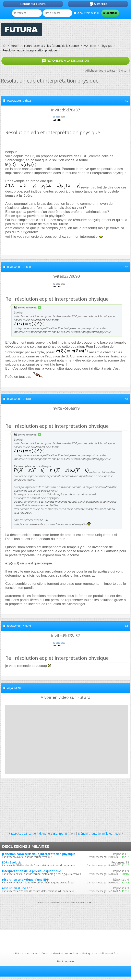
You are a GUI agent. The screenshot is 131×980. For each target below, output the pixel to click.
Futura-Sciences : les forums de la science (51, 46)
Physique (106, 46)
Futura (19, 953)
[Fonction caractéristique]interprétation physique (39, 854)
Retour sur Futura (33, 4)
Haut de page (65, 961)
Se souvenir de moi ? (87, 13)
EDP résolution (13, 862)
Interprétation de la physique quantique (32, 871)
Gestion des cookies (66, 953)
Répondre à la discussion (65, 61)
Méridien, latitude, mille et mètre (99, 834)
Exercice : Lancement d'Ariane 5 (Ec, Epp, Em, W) (43, 834)
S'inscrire (98, 4)
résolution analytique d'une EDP (25, 879)
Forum (15, 46)
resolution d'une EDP (17, 888)
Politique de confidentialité (99, 953)
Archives (32, 953)
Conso (45, 953)
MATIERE (90, 46)
